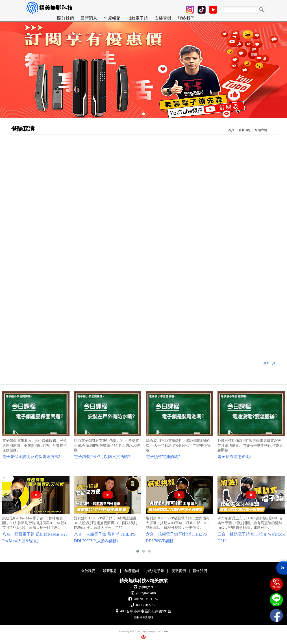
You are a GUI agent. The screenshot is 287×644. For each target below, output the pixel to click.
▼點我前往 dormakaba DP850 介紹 (110, 322)
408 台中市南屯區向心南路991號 (146, 611)
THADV (164, 631)
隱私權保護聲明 (143, 617)
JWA (132, 631)
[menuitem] (65, 18)
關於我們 (65, 18)
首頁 (231, 130)
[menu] (126, 18)
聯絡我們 (186, 18)
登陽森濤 (261, 130)
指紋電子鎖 (138, 18)
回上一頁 (269, 363)
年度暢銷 (112, 18)
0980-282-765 (146, 605)
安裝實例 (163, 18)
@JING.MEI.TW (146, 599)
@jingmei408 (146, 593)
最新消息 (89, 18)
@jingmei (146, 587)
